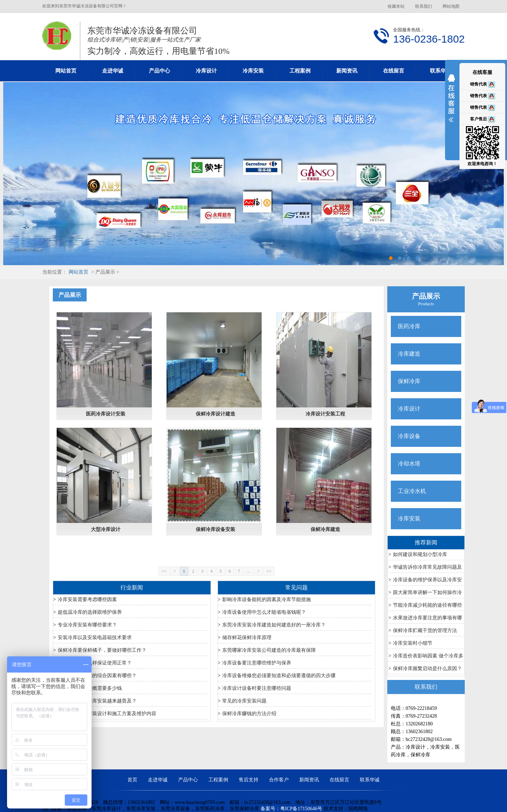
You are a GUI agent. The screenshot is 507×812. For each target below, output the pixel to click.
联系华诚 (440, 71)
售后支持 (249, 780)
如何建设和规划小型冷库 (420, 554)
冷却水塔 (409, 464)
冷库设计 (206, 71)
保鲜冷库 (409, 381)
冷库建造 (409, 354)
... (249, 571)
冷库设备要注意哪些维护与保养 (257, 663)
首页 (132, 780)
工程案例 (300, 71)
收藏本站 (396, 6)
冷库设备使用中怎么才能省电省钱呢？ (264, 612)
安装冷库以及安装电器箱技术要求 (95, 638)
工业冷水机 (412, 491)
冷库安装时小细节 (413, 643)
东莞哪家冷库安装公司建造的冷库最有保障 (269, 650)
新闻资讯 (347, 71)
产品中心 (159, 71)
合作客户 (279, 780)
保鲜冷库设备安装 (215, 529)
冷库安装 (253, 71)
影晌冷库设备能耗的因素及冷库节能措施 (267, 599)
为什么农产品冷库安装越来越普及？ (97, 701)
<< (164, 571)
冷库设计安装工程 (325, 414)
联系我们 (424, 6)
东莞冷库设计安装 (254, 174)
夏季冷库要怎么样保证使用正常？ (95, 663)
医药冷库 (409, 326)
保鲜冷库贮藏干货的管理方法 (425, 630)
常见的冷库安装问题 (244, 701)
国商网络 (358, 809)
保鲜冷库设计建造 (215, 414)
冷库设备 (409, 436)
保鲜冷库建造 (325, 529)
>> (269, 571)
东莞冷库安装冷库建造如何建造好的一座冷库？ (274, 625)
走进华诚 (113, 71)
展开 (451, 103)
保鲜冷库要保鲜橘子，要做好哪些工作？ (102, 650)
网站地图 (451, 6)
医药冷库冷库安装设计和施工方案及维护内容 (107, 714)
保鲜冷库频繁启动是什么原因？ (427, 669)
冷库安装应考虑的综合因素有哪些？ (97, 676)
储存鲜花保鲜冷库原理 (247, 638)
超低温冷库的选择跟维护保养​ (90, 612)
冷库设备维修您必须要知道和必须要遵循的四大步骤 (279, 676)
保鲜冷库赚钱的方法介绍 (249, 714)
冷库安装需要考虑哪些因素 (87, 599)
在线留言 (394, 71)
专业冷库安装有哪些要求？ (87, 625)
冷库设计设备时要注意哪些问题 (257, 688)
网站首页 (66, 71)
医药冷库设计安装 (106, 414)
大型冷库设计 (106, 529)
